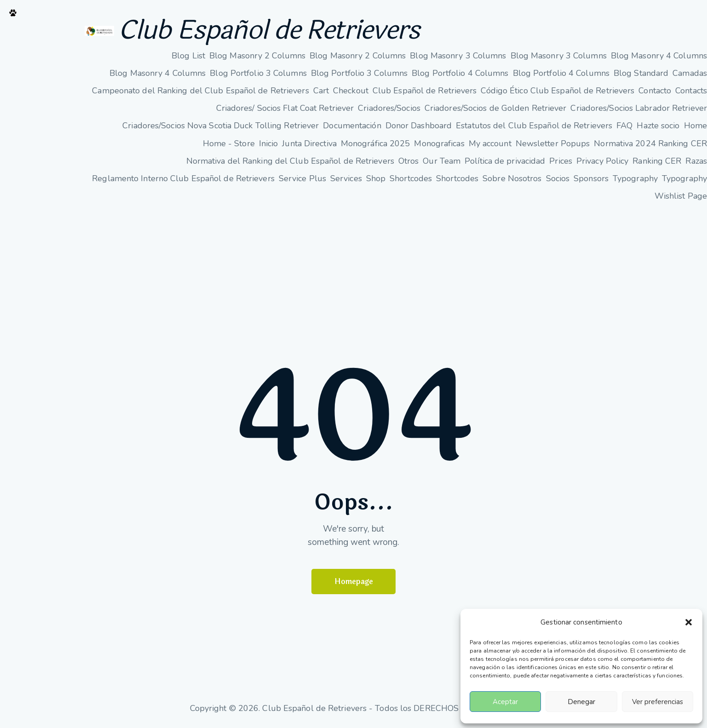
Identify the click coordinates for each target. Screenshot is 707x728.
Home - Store (229, 143)
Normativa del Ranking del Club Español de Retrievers (290, 161)
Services (346, 178)
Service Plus (302, 178)
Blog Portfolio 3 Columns (258, 73)
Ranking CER (657, 161)
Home (696, 126)
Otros (409, 161)
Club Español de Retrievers (270, 31)
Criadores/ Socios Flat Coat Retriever (285, 109)
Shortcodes (411, 178)
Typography (635, 178)
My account (490, 143)
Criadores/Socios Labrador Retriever (639, 109)
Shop (376, 178)
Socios (558, 178)
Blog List (188, 56)
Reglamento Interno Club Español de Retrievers (183, 178)
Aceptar (505, 702)
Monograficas (439, 143)
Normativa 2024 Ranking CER (650, 143)
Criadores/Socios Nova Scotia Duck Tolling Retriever (221, 126)
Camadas (690, 73)
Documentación (352, 126)
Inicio (269, 143)
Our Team (442, 161)
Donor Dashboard (419, 126)
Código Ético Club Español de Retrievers (558, 91)
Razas (696, 161)
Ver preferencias (658, 702)
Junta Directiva (309, 143)
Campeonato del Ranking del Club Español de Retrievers (200, 91)
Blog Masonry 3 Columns (458, 56)
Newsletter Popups (553, 143)
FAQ (624, 126)
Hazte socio (658, 126)
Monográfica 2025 (376, 143)
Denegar (581, 702)
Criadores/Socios (389, 109)
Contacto (655, 91)
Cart (321, 91)
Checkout (351, 91)
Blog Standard (641, 73)
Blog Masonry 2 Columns (257, 56)
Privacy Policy (602, 161)
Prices (561, 161)
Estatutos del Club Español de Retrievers (534, 126)
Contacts (691, 91)
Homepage (353, 582)
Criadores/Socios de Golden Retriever (496, 109)
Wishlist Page (681, 196)
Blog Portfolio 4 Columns (460, 73)
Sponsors (591, 178)
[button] (689, 622)
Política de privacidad (505, 161)
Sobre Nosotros (512, 178)
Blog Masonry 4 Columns (659, 56)
